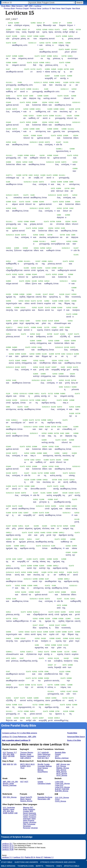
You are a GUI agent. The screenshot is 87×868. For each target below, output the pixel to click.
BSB (13, 756)
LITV (48, 756)
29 (31, 621)
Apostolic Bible (72, 866)
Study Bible (5, 6)
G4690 (39, 341)
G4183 (44, 526)
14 (69, 283)
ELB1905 (66, 789)
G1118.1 (9, 82)
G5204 (45, 102)
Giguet (23, 797)
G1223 (36, 63)
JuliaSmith (45, 753)
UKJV (29, 766)
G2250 (40, 268)
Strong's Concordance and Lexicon (58, 862)
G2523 (8, 89)
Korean (26, 822)
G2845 (54, 69)
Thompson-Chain (26, 866)
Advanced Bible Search (76, 737)
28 (55, 601)
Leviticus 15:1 (7, 844)
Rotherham (46, 754)
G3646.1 (9, 652)
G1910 (36, 175)
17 (7, 356)
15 (64, 310)
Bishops (40, 770)
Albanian (26, 808)
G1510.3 (9, 195)
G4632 (58, 82)
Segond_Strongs (26, 801)
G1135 (42, 367)
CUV (57, 798)
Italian (34, 819)
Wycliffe (40, 764)
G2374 (67, 301)
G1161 (66, 142)
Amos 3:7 (40, 857)
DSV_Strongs (12, 797)
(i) (17, 19)
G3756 (52, 222)
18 (31, 369)
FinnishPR (33, 815)
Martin (23, 799)
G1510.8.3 (76, 102)
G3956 (47, 69)
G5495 (32, 222)
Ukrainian (34, 828)
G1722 (33, 69)
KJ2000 (23, 766)
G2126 (56, 658)
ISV (12, 764)
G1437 (8, 36)
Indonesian (27, 819)
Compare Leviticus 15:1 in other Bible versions (20, 733)
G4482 (67, 49)
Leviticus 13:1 (19, 857)
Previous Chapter (22, 9)
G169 (14, 43)
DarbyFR (29, 797)
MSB (5, 758)
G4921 (70, 56)
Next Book (76, 9)
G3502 (74, 294)
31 (46, 661)
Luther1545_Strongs (62, 784)
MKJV (28, 764)
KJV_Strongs (61, 766)
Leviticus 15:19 (8, 848)
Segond (28, 799)
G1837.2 (9, 327)
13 (72, 250)
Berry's (40, 866)
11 (55, 211)
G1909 (60, 69)
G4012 (22, 321)
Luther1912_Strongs (62, 787)
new (68, 764)
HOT (22, 782)
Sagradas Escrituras (45, 797)
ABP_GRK (7, 782)
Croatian (26, 811)
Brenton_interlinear (27, 756)
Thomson (10, 753)
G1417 (45, 294)
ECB (39, 758)
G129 (8, 394)
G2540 (65, 526)
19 (57, 383)
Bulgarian (32, 809)
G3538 (59, 222)
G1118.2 (74, 49)
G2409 (60, 308)
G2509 (63, 539)
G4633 (8, 308)
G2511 (8, 261)
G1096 (15, 36)
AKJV (5, 756)
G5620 (48, 698)
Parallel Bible (72, 733)
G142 (14, 202)
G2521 (38, 109)
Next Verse (56, 9)
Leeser (12, 809)
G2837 (47, 76)
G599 (46, 672)
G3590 (22, 294)
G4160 (75, 308)
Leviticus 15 (47, 9)
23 (22, 475)
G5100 (65, 493)
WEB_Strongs (62, 772)
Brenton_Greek (26, 754)
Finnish (26, 815)
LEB (9, 756)
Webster (6, 809)
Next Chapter (66, 9)
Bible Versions (17, 6)
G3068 (35, 102)
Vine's (59, 866)
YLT (15, 753)
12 (31, 237)
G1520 (16, 321)
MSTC (23, 764)
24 (31, 495)
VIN (15, 764)
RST (32, 808)
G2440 (8, 102)
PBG (25, 824)
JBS (49, 799)
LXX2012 (28, 758)
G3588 (18, 30)
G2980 (17, 23)
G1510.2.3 (32, 43)
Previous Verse (35, 9)
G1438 (26, 268)
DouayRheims (43, 772)
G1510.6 (72, 473)
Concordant (42, 756)
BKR (31, 811)
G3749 (50, 235)
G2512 (60, 268)
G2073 (15, 109)
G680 (31, 96)
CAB (22, 758)
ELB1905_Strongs (62, 791)
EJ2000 (11, 813)
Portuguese (31, 824)
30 (33, 641)
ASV (8, 754)
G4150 (66, 96)
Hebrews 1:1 (49, 857)
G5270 (16, 195)
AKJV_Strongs (62, 774)
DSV (5, 797)
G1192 (44, 354)
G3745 (67, 188)
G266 (28, 321)
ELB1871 (58, 789)
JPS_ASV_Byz (8, 811)
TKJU (22, 768)
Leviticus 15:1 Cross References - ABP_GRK (19, 737)
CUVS (57, 799)
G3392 (47, 678)
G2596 (29, 566)
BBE (4, 764)
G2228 (62, 294)
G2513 (32, 155)
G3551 (61, 43)
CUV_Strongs (64, 798)
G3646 (57, 321)
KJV (4, 753)
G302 (72, 69)
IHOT (57, 756)
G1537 (30, 36)
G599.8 (57, 718)
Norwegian (27, 826)
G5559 (56, 129)
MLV (47, 758)
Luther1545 (59, 782)
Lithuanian (33, 822)
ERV (4, 754)
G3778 (48, 43)
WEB (12, 754)
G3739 (78, 30)
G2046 (45, 30)
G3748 (74, 380)
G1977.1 (9, 175)
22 (22, 456)
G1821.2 (9, 268)
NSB (8, 764)
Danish (26, 813)
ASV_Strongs (61, 770)
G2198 (34, 281)
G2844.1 (14, 420)
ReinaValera (42, 799)
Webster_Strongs (63, 768)
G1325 (41, 308)
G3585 (17, 248)
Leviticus (38, 6)
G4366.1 (59, 149)
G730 (57, 711)
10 (49, 184)
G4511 (23, 36)
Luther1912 (59, 785)
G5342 (27, 301)
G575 (53, 188)
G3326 (69, 367)
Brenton (30, 753)
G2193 (8, 109)
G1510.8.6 (36, 380)
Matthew (49, 766)
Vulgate (40, 782)
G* (44, 23)
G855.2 (44, 400)
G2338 (8, 718)
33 (76, 700)
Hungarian (32, 817)
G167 (41, 49)
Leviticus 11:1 (7, 857)
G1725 (39, 301)
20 (67, 409)
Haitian (26, 817)
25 (72, 515)
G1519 (48, 268)
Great (40, 768)
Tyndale (47, 764)
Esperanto (32, 813)
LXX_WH (14, 782)
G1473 (57, 30)
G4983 (42, 36)
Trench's (50, 866)
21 (40, 436)
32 (46, 687)
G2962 (33, 23)
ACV (43, 758)
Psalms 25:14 (30, 857)
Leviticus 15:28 (8, 850)
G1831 (62, 334)
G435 (65, 30)
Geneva (45, 768)
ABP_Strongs (61, 764)
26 (64, 548)
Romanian (27, 828)
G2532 (11, 23)
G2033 (33, 268)
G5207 (24, 30)
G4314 (39, 23)
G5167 (51, 294)
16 (28, 336)
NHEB (5, 813)
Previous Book (9, 9)
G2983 (29, 294)
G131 (20, 705)
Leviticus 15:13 (8, 846)
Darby (40, 754)
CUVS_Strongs (61, 801)
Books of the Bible (74, 740)
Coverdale (41, 766)
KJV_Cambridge (9, 808)
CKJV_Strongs (62, 775)
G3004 (70, 23)
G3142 (23, 308)
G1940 (65, 427)
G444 (8, 96)
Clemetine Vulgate (44, 784)
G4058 (8, 301)
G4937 (53, 241)
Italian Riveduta (29, 820)
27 (13, 588)
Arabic (25, 809)
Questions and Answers (26, 862)
